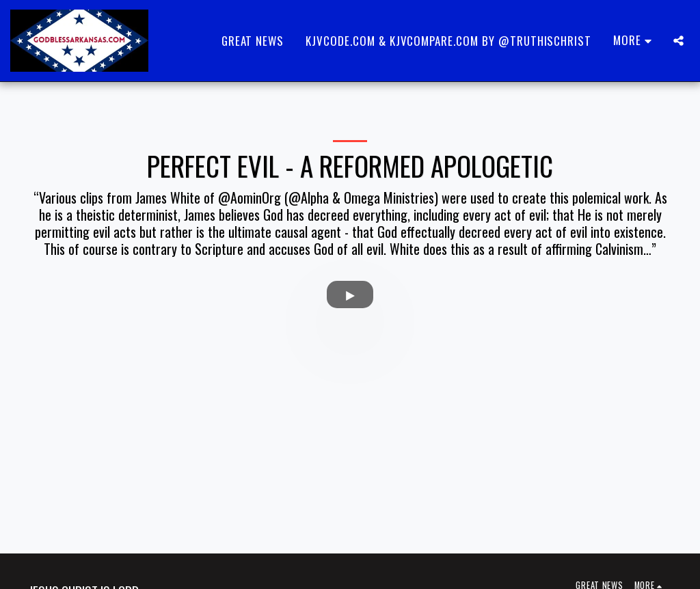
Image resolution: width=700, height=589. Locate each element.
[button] (678, 41)
